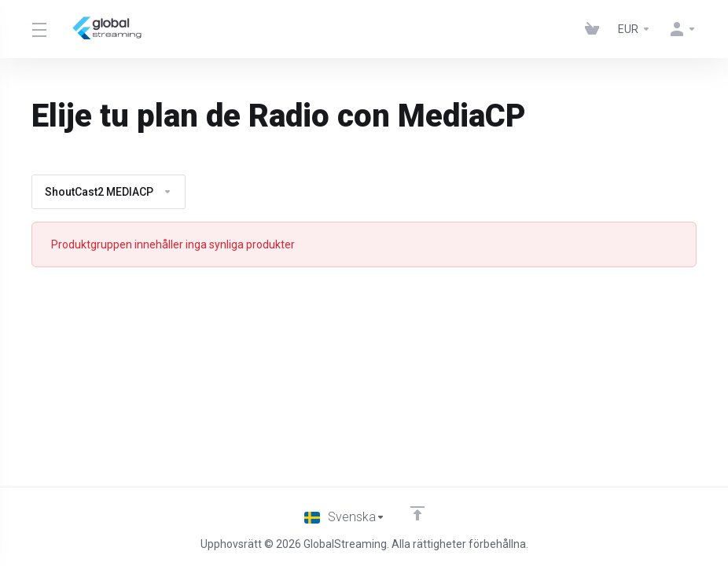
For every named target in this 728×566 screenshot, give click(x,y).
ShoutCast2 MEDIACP (108, 192)
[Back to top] (418, 513)
